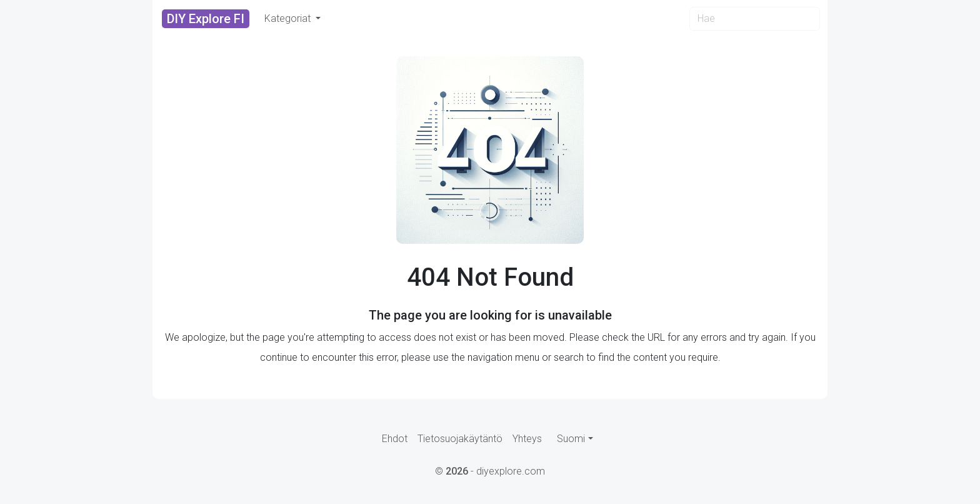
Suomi (571, 439)
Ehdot (395, 439)
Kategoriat (289, 18)
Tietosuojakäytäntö (460, 439)
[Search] (755, 19)
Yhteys (527, 439)
